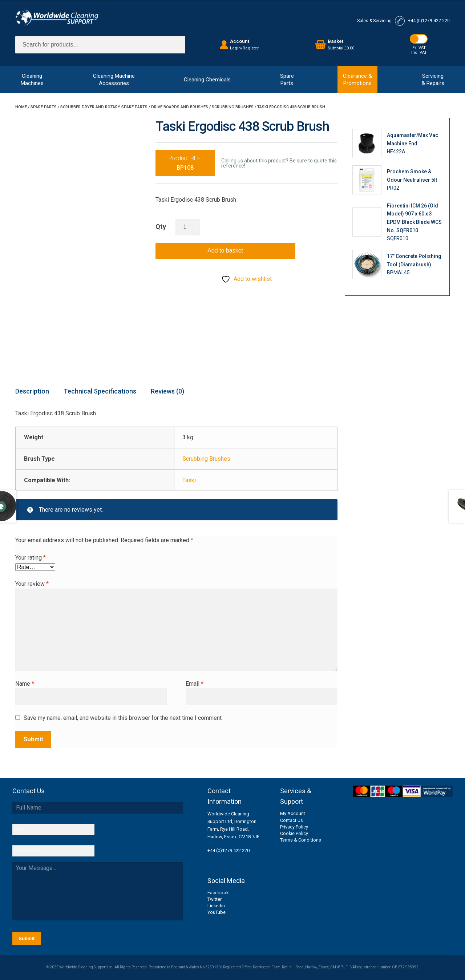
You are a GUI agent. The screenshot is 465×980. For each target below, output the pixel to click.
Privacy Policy (294, 827)
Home (21, 107)
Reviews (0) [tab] (167, 391)
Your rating (31, 558)
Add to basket (225, 251)
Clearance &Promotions (357, 80)
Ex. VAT (419, 48)
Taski (189, 480)
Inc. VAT (419, 53)
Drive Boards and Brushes (180, 107)
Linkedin (216, 906)
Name (25, 684)
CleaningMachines (32, 80)
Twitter (215, 899)
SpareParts (287, 80)
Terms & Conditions (301, 840)
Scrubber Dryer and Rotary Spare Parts (104, 107)
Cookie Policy (294, 833)
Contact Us (292, 820)
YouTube (217, 912)
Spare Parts (44, 107)
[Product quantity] (188, 227)
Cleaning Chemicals (207, 80)
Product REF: (185, 163)
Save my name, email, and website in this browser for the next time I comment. (123, 718)
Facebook (218, 893)
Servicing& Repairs (433, 80)
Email (195, 684)
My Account (293, 813)
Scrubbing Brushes (233, 107)
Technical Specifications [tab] (100, 391)
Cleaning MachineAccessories (114, 80)
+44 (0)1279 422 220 (229, 850)
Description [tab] (32, 391)
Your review (32, 584)
